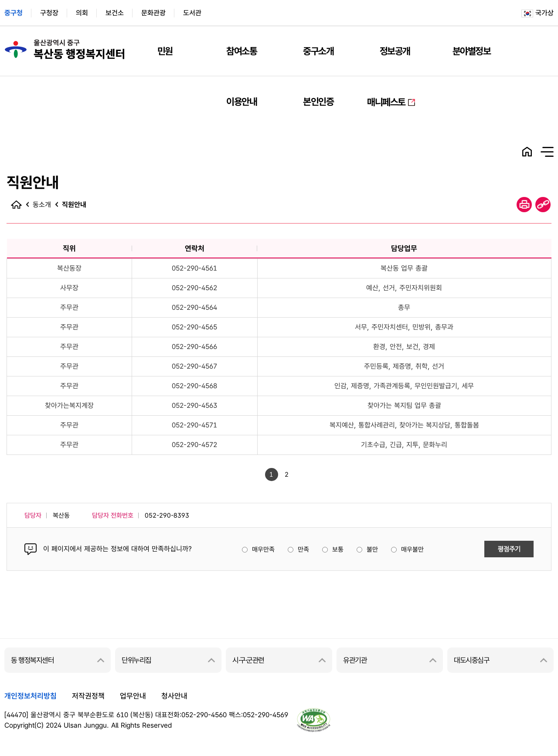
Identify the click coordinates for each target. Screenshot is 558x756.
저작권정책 (88, 696)
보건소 (115, 13)
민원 (165, 51)
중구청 (14, 13)
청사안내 (174, 696)
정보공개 (395, 51)
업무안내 (133, 696)
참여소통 (242, 51)
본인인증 (318, 102)
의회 (82, 13)
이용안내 (242, 102)
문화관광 (153, 13)
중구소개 (318, 51)
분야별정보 (472, 51)
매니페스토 (386, 102)
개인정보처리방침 (31, 696)
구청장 (49, 13)
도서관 (192, 13)
